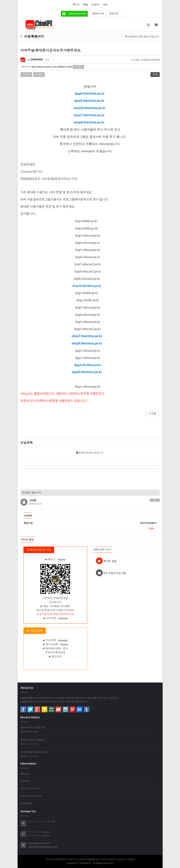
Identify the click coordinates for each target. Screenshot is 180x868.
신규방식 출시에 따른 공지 (34, 752)
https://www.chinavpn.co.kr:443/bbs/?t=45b (52, 67)
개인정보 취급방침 (30, 789)
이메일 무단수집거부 (31, 796)
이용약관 (25, 781)
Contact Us (26, 803)
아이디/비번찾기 (148, 523)
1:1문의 (95, 5)
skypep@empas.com (39, 843)
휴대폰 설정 (106, 561)
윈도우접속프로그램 (111, 573)
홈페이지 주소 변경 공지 (33, 728)
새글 (105, 5)
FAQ (85, 5)
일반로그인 (98, 14)
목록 (155, 74)
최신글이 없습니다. (32, 493)
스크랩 (153, 413)
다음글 (39, 74)
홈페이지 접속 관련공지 (33, 740)
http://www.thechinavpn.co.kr (43, 847)
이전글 (26, 74)
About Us (25, 774)
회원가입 (113, 14)
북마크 (76, 5)
